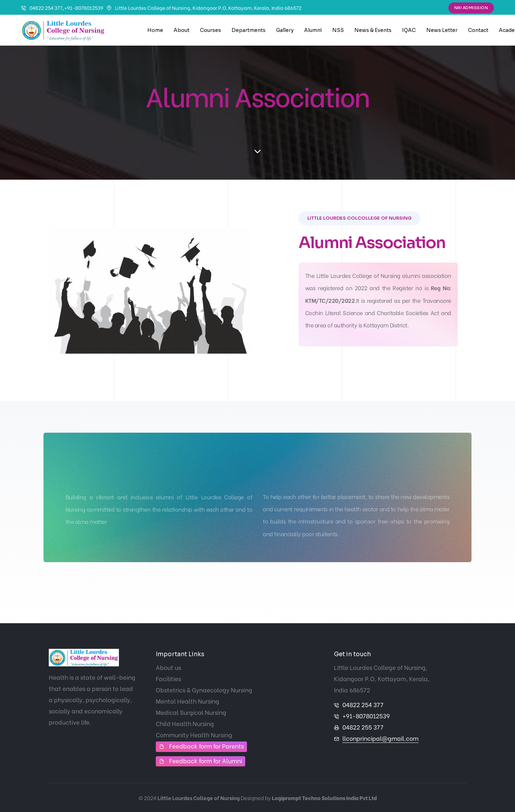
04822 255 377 (363, 727)
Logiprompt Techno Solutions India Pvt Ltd (324, 798)
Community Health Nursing (194, 735)
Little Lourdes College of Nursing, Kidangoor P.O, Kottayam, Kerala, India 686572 (208, 8)
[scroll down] (257, 152)
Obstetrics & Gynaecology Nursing (204, 690)
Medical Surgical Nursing (191, 712)
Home (155, 30)
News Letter (442, 30)
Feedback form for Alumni (206, 761)
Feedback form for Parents (206, 746)
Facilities (168, 678)
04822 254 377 (46, 8)
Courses (210, 30)
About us (168, 667)
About (182, 30)
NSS (338, 30)
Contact (478, 30)
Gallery (285, 30)
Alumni (313, 30)
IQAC (409, 30)
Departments (249, 30)
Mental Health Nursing (188, 701)
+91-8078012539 (84, 8)
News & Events (373, 30)
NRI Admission (471, 8)
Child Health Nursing (185, 723)
